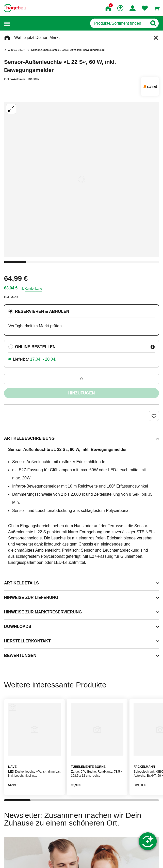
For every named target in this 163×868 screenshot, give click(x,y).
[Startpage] (15, 8)
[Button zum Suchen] (153, 23)
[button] (7, 24)
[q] (119, 23)
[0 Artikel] (81, 379)
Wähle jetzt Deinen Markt (37, 38)
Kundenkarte (33, 289)
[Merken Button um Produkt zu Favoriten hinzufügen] (154, 416)
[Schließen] (156, 38)
